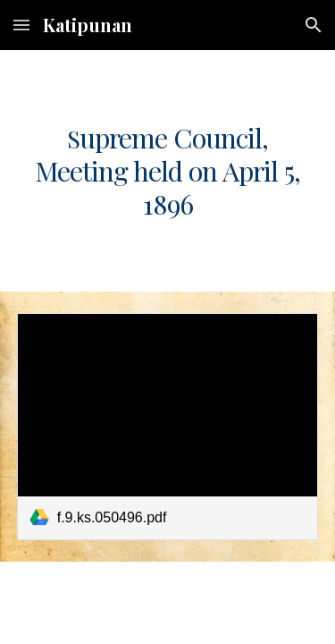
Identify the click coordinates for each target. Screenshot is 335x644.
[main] (168, 171)
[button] (21, 25)
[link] (168, 426)
